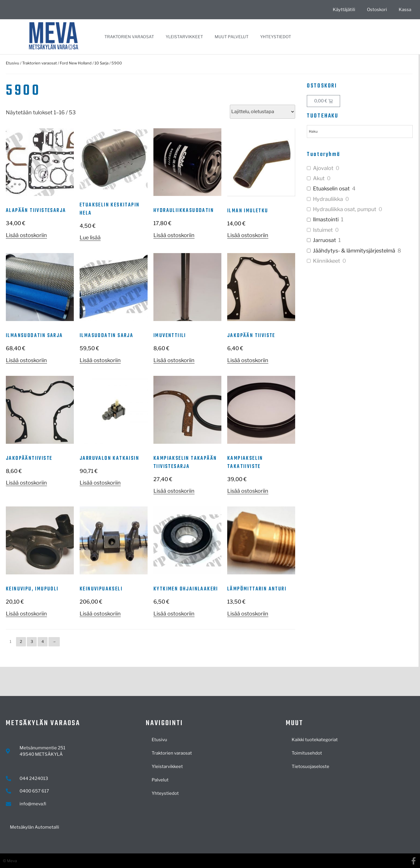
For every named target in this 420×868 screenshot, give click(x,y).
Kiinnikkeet (327, 261)
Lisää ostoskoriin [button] (26, 235)
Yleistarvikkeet (184, 37)
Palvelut (160, 780)
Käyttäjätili (344, 10)
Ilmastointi (326, 219)
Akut (319, 178)
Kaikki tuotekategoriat (315, 740)
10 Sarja (101, 63)
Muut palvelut (232, 37)
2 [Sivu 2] (21, 641)
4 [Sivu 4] (43, 641)
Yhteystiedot (276, 37)
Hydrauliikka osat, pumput (345, 209)
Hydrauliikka (328, 199)
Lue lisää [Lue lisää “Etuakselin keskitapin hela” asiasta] (90, 237)
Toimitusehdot (307, 753)
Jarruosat (324, 240)
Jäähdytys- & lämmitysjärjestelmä (354, 251)
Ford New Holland (76, 63)
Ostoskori (377, 10)
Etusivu (13, 63)
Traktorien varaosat (129, 37)
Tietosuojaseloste (310, 767)
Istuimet (323, 230)
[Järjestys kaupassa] (262, 112)
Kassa (405, 10)
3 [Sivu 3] (32, 641)
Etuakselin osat (331, 188)
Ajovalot (323, 168)
